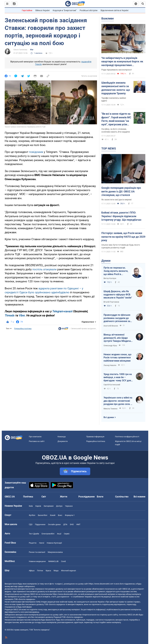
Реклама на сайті (37, 441)
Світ (44, 497)
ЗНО (72, 524)
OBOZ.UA (126, 589)
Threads (10, 315)
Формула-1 (70, 515)
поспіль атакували (44, 269)
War (32, 50)
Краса (48, 571)
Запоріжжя (49, 506)
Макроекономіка (55, 552)
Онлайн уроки (54, 524)
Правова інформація (95, 437)
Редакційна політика (23, 329)
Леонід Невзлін (110, 365)
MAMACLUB (53, 561)
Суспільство (122, 497)
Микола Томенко (111, 409)
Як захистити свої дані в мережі (116, 200)
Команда (62, 437)
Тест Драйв (34, 534)
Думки (106, 261)
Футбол (32, 515)
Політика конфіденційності (127, 437)
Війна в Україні (42, 10)
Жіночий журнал (69, 571)
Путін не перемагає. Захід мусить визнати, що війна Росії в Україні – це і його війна (116, 271)
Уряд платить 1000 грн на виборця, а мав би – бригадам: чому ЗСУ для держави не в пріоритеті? (118, 377)
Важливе (108, 18)
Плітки (40, 571)
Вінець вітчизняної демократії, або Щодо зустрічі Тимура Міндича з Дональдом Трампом (118, 338)
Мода (56, 571)
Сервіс (67, 534)
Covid (63, 561)
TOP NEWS (109, 148)
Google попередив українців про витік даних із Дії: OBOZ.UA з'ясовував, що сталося (121, 191)
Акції (59, 534)
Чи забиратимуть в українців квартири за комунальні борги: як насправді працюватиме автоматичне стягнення (122, 62)
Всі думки (109, 417)
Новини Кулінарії (54, 543)
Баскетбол (43, 515)
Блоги (100, 497)
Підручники (40, 524)
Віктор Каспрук (110, 278)
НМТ (78, 524)
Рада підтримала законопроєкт (117, 70)
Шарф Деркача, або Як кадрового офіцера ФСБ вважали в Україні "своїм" (118, 294)
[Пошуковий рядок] (143, 4)
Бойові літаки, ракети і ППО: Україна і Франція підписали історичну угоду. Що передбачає (121, 216)
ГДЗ (31, 524)
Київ (31, 506)
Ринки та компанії (37, 552)
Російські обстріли (89, 10)
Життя (64, 497)
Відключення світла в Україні (114, 10)
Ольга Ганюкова (20, 50)
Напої (42, 543)
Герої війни (27, 10)
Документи (63, 441)
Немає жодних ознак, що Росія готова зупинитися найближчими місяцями (117, 358)
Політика (28, 497)
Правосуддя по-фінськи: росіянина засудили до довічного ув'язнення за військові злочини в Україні (117, 318)
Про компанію (35, 437)
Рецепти (33, 543)
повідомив (36, 152)
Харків (38, 506)
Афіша (32, 571)
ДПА (65, 524)
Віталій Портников (111, 302)
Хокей (53, 515)
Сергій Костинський (112, 385)
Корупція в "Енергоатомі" (65, 10)
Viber (22, 315)
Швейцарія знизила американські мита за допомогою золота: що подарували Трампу (116, 88)
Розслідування (86, 497)
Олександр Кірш (110, 346)
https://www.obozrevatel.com (101, 584)
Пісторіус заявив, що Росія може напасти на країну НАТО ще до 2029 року (123, 237)
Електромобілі (48, 534)
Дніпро (59, 506)
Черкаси (69, 506)
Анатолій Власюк (111, 326)
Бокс (60, 515)
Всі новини (139, 497)
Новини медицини (37, 561)
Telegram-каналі (62, 311)
